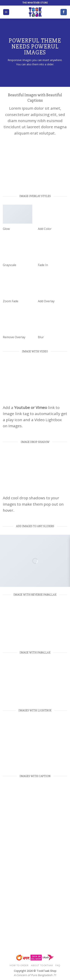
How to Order (19, 965)
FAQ (58, 965)
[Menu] (6, 12)
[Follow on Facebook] (64, 12)
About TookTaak (42, 965)
